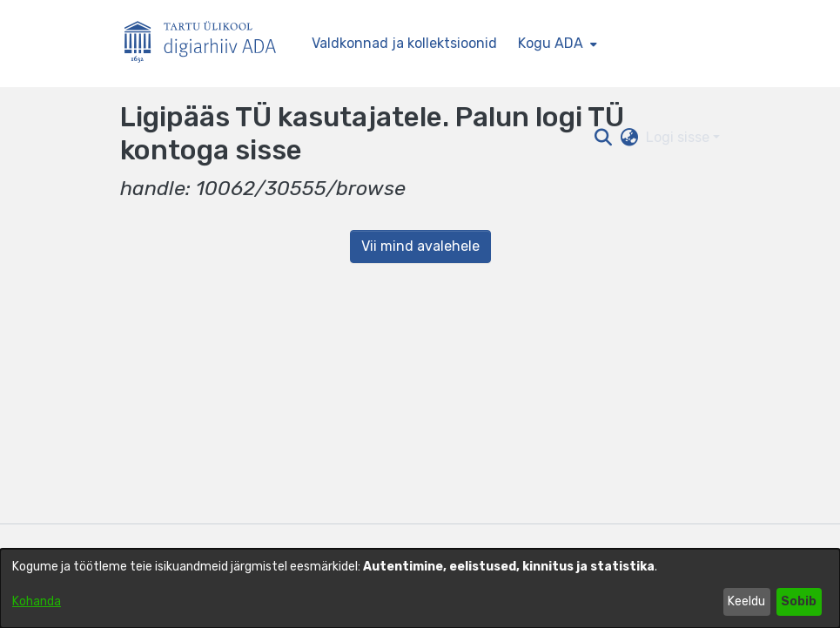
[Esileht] (207, 44)
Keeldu (746, 601)
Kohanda (37, 601)
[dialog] (420, 588)
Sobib (799, 601)
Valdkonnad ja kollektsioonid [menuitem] (404, 43)
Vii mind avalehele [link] (420, 246)
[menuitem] (556, 44)
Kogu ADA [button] (551, 43)
